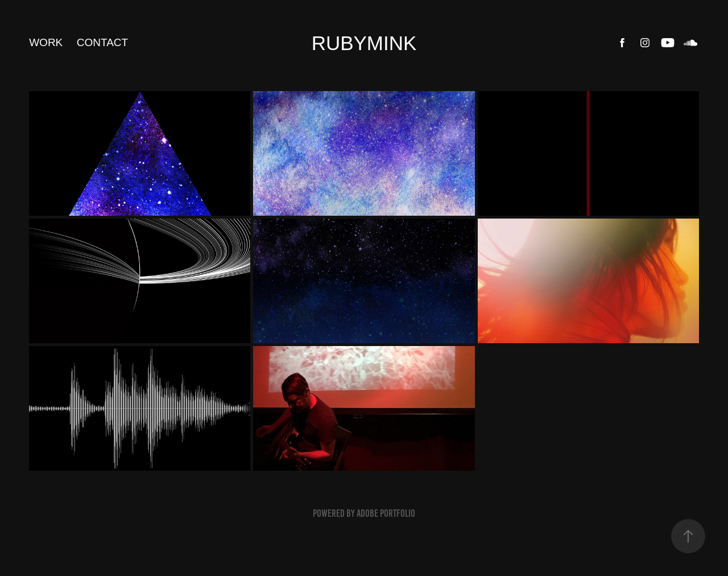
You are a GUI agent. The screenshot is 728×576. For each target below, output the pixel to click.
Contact (102, 42)
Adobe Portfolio (386, 513)
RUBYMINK (364, 43)
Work (46, 42)
